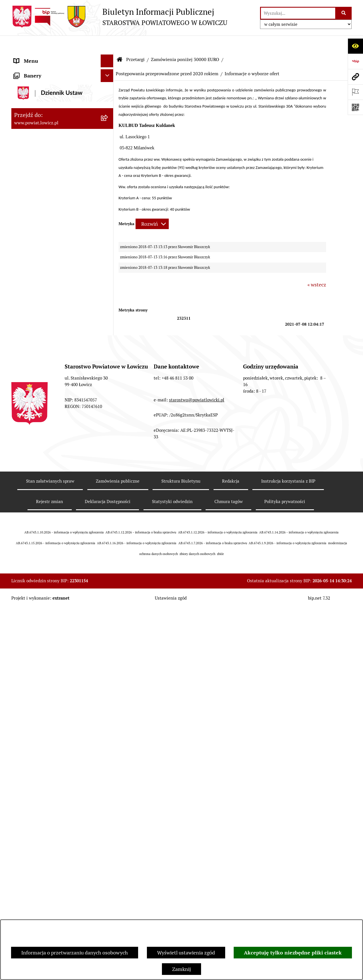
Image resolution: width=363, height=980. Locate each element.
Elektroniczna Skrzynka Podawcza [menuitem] (52, 301)
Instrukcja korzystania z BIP (288, 873)
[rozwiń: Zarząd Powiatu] (108, 102)
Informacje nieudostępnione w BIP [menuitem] (53, 520)
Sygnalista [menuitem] (26, 507)
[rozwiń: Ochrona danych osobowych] (108, 225)
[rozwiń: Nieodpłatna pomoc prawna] (108, 558)
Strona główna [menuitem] (30, 57)
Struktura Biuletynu (181, 873)
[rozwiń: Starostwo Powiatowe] (108, 212)
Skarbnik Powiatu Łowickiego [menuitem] (47, 166)
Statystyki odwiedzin (172, 894)
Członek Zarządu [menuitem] (33, 140)
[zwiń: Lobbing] (108, 597)
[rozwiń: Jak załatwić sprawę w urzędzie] (108, 238)
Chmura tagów (229, 894)
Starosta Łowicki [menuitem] (32, 115)
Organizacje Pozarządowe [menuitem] (43, 289)
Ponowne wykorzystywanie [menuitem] (45, 533)
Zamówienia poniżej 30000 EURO (185, 42)
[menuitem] (62, 73)
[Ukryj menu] (107, 44)
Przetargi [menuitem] (24, 314)
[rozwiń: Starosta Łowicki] (108, 115)
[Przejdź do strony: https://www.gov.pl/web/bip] (355, 61)
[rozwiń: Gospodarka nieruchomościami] (108, 330)
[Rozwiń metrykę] (152, 207)
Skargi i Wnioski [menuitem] (32, 571)
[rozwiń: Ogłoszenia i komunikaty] (108, 263)
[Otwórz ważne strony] (355, 92)
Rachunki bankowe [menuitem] (35, 250)
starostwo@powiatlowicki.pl (197, 792)
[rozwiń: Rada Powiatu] (108, 179)
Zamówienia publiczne (118, 873)
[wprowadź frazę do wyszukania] (298, 13)
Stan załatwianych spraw (50, 873)
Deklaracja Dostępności (108, 894)
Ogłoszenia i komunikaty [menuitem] (42, 263)
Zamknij (181, 969)
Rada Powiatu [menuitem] (29, 179)
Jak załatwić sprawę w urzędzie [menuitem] (48, 237)
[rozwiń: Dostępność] (108, 495)
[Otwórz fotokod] (355, 107)
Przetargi (135, 42)
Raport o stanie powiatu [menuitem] (41, 482)
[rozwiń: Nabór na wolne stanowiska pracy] (108, 436)
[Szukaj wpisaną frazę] (344, 13)
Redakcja (231, 873)
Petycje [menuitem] (22, 584)
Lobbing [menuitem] (23, 597)
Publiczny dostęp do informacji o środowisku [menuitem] (51, 452)
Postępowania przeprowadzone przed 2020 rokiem (167, 57)
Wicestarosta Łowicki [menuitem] (38, 128)
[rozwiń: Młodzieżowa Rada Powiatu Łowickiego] (108, 192)
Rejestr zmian (49, 894)
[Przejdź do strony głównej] (119, 17)
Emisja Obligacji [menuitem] (32, 546)
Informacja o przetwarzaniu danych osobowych (75, 953)
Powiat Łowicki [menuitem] (31, 89)
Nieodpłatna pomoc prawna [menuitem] (45, 558)
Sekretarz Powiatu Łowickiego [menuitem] (47, 153)
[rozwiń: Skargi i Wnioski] (108, 571)
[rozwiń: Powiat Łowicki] (108, 89)
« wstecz (317, 268)
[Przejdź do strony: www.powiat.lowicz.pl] (355, 77)
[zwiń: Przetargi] (108, 314)
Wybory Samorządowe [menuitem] (39, 469)
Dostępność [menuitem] (27, 494)
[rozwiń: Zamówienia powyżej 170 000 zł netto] (108, 388)
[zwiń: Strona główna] (108, 57)
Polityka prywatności (285, 894)
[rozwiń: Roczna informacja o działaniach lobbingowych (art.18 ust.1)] (108, 645)
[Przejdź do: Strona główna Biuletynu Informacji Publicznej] (120, 43)
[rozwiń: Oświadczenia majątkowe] (108, 276)
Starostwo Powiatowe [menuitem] (38, 212)
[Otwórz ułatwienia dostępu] (355, 46)
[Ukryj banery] (107, 674)
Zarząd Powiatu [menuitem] (31, 102)
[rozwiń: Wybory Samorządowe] (108, 469)
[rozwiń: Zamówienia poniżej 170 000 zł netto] (108, 363)
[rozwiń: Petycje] (108, 584)
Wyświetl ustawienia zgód (186, 953)
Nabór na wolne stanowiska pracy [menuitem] (51, 436)
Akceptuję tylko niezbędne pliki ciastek (293, 953)
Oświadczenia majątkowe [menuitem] (42, 276)
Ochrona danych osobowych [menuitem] (46, 225)
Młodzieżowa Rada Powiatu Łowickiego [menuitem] (45, 195)
